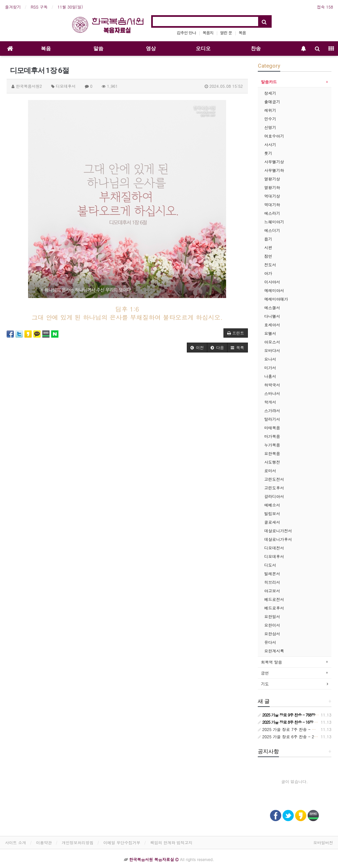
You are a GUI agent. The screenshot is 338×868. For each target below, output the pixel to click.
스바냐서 (272, 393)
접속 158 (325, 7)
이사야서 (272, 282)
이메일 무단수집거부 (122, 842)
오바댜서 (272, 350)
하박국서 (272, 385)
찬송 (256, 49)
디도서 (270, 565)
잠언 (268, 256)
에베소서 (272, 505)
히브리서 (272, 582)
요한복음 (272, 453)
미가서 (270, 367)
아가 (268, 273)
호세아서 (272, 325)
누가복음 (272, 445)
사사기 (270, 144)
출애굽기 (272, 101)
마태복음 (272, 428)
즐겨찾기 (13, 7)
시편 (268, 247)
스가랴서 (272, 410)
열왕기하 (272, 187)
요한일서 (272, 616)
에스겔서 (272, 307)
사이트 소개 (16, 842)
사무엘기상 (274, 162)
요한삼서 (272, 634)
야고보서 (272, 591)
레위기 (270, 110)
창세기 (270, 93)
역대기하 (272, 204)
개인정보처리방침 (78, 842)
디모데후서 (274, 556)
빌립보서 (272, 513)
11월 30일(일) (70, 7)
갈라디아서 (274, 496)
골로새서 (272, 522)
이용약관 (44, 842)
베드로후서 (274, 608)
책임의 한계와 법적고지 (171, 842)
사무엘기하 (274, 170)
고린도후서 (274, 488)
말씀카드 (269, 82)
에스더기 (272, 230)
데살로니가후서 (278, 539)
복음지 (208, 33)
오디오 (203, 49)
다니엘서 (272, 316)
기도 (265, 684)
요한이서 (272, 625)
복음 (242, 33)
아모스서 (272, 342)
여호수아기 (274, 136)
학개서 (270, 402)
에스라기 (272, 213)
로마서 (270, 470)
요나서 (270, 359)
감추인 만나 (186, 33)
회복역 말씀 (272, 662)
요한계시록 (274, 651)
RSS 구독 (39, 7)
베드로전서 (274, 599)
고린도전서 (274, 479)
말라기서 (272, 419)
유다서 (270, 642)
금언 (265, 673)
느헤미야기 (274, 222)
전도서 (270, 265)
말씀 (98, 49)
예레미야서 (274, 290)
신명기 (270, 127)
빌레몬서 (272, 573)
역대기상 (272, 196)
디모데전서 (274, 548)
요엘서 (270, 333)
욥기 (268, 239)
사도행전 (272, 462)
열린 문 (226, 33)
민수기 (270, 119)
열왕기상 (272, 179)
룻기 (268, 153)
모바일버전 (323, 842)
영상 (151, 49)
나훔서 (270, 376)
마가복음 (272, 436)
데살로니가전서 (278, 531)
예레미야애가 (276, 299)
